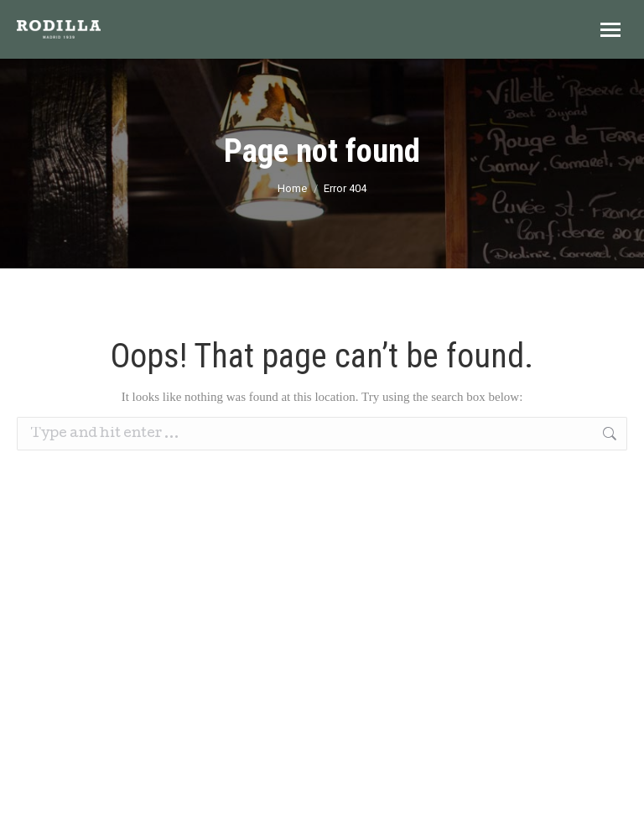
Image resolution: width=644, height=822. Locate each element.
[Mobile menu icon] (610, 30)
